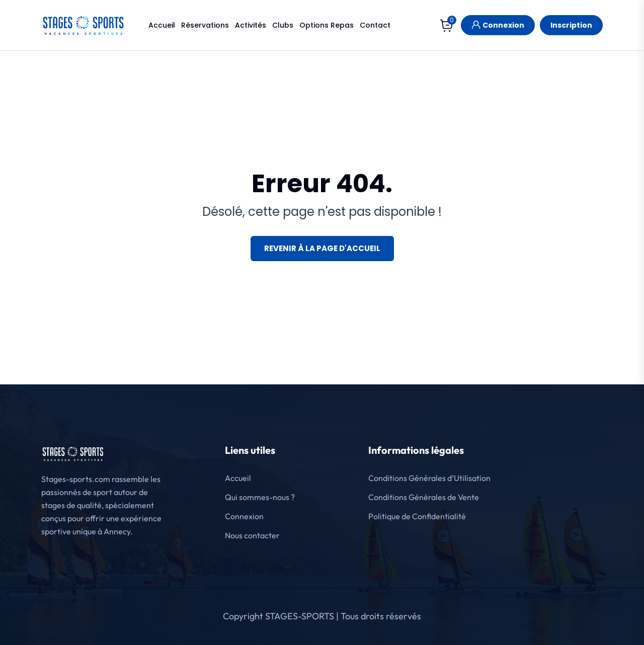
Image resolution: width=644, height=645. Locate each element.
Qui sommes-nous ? (260, 497)
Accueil (162, 25)
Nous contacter (252, 535)
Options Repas (327, 25)
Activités (251, 25)
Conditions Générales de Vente (424, 497)
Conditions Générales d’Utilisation (429, 478)
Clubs (283, 25)
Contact (375, 25)
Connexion (498, 24)
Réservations (205, 25)
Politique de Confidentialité (417, 516)
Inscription (571, 25)
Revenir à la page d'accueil (322, 248)
